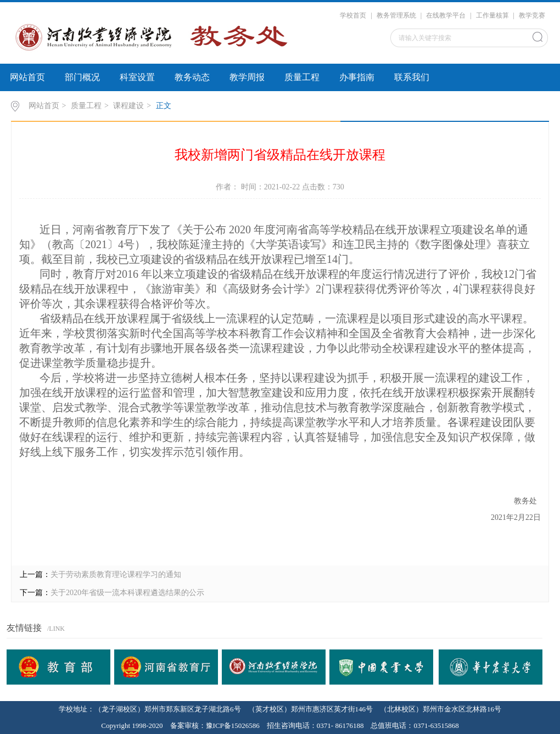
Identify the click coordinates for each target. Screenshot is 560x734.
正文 (164, 106)
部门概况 (82, 77)
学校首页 (353, 15)
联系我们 (412, 77)
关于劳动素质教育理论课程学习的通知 (116, 575)
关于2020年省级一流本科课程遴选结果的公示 (127, 593)
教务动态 (192, 77)
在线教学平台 (446, 15)
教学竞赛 (532, 15)
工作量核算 (492, 15)
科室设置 (137, 77)
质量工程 (302, 77)
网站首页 (27, 77)
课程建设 (128, 106)
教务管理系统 (396, 15)
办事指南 (357, 77)
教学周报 (247, 77)
